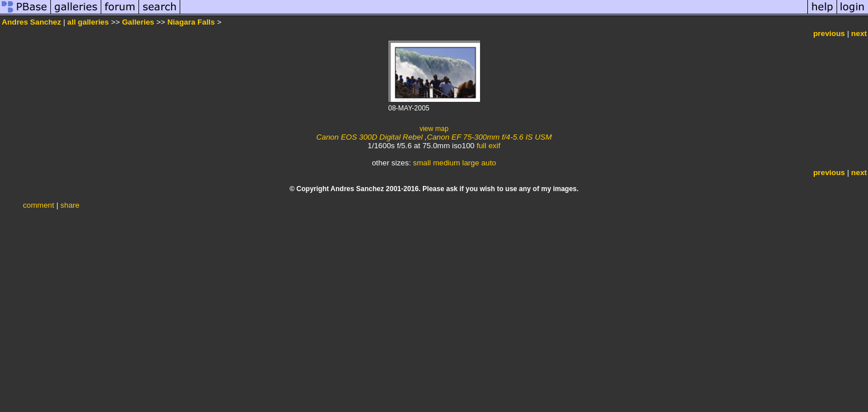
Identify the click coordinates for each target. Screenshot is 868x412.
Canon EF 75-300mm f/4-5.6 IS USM (489, 137)
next (859, 33)
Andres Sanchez (31, 22)
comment (39, 205)
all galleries (88, 22)
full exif (488, 146)
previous (829, 33)
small (422, 163)
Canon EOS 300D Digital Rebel (370, 137)
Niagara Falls (191, 22)
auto (489, 163)
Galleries (138, 22)
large (471, 163)
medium (447, 163)
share (70, 205)
